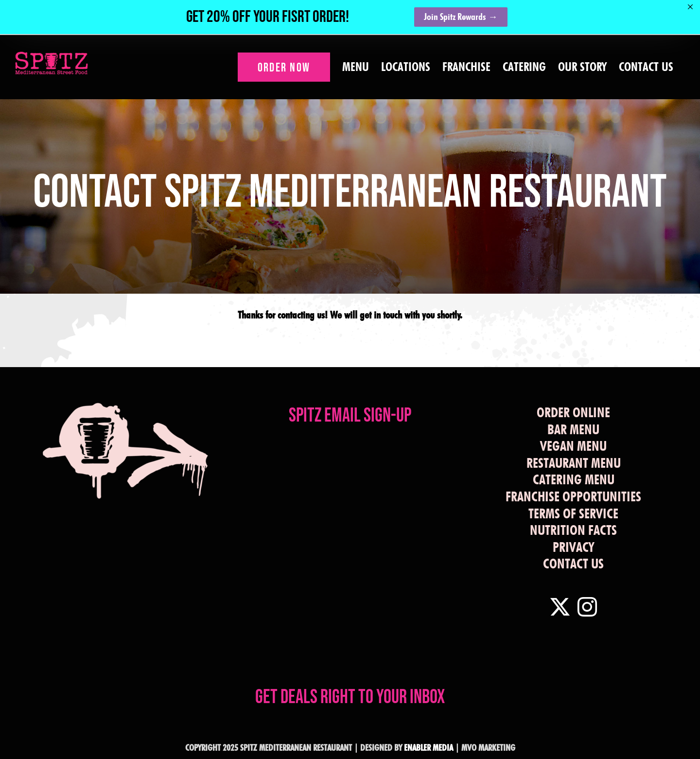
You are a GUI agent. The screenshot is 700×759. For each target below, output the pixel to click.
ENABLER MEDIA (429, 748)
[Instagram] (587, 607)
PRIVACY (573, 547)
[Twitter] (560, 607)
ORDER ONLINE (573, 412)
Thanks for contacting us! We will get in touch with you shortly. (350, 315)
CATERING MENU (574, 479)
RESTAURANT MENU (574, 463)
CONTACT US (573, 564)
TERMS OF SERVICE (573, 513)
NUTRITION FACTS (573, 530)
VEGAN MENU (573, 446)
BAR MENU (573, 429)
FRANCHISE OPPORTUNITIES (573, 496)
